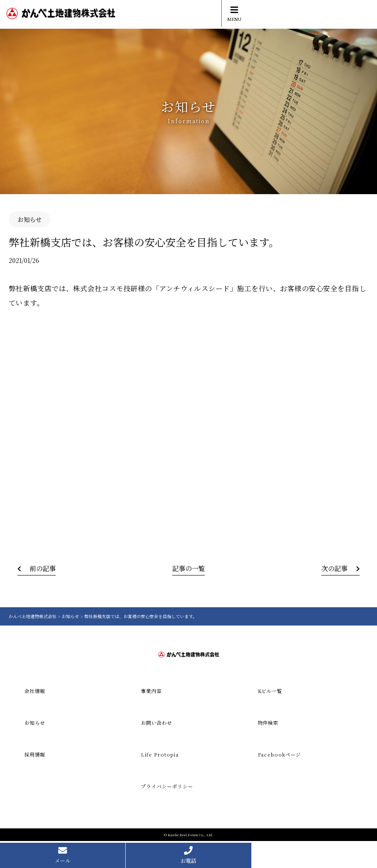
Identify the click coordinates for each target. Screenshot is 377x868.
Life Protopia (160, 755)
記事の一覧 (189, 568)
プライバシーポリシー (169, 788)
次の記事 (333, 568)
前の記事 (44, 568)
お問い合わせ (158, 723)
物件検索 (269, 723)
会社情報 (36, 691)
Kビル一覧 (271, 691)
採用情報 (36, 755)
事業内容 (152, 691)
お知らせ (36, 723)
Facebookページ (281, 755)
